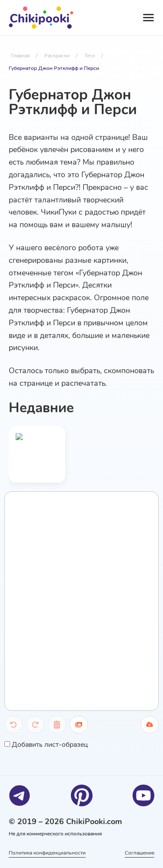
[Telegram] (20, 795)
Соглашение (140, 853)
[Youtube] (143, 795)
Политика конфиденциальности (47, 853)
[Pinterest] (82, 795)
